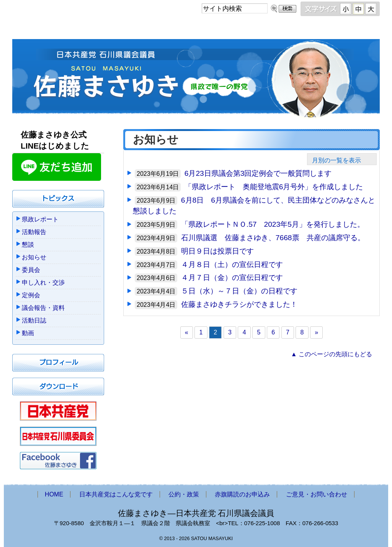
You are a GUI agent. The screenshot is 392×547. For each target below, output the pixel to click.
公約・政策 (200, 29)
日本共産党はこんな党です (121, 29)
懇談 (28, 245)
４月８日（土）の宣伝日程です (232, 264)
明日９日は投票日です (217, 251)
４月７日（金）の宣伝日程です (232, 278)
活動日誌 (34, 320)
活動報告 (34, 232)
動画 (28, 333)
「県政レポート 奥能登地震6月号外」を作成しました (274, 187)
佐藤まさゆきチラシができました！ (239, 304)
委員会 (31, 270)
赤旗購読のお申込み (269, 29)
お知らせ (34, 257)
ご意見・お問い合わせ (343, 29)
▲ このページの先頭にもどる (332, 354)
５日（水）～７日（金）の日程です (239, 291)
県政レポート (40, 219)
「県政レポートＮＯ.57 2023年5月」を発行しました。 (273, 224)
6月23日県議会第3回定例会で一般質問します (258, 173)
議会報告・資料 (43, 308)
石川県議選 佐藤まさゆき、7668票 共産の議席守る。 (273, 238)
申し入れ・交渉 (43, 283)
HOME (43, 29)
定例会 (31, 295)
